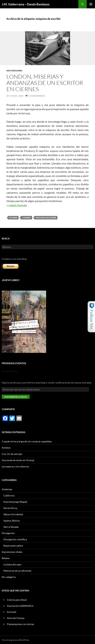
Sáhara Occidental (13, 514)
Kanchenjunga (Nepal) (15, 502)
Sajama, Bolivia (12, 521)
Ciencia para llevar (17, 600)
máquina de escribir (46, 218)
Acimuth (12, 612)
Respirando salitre (13, 546)
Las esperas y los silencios (15, 466)
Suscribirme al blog (16, 397)
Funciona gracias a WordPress (15, 640)
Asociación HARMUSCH (20, 606)
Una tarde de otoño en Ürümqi (18, 460)
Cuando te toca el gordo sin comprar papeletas (27, 441)
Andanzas (7, 489)
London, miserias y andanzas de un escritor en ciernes (45, 83)
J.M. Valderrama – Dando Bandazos (26, 4)
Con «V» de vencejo (12, 454)
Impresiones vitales (12, 552)
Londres (27, 218)
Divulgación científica (15, 539)
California (9, 495)
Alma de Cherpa (16, 618)
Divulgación (8, 533)
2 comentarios (37, 96)
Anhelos (6, 448)
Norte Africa (10, 508)
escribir (13, 218)
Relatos (6, 558)
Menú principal (91, 4)
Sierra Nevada (11, 527)
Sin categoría (14, 71)
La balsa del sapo (12, 564)
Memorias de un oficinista (17, 571)
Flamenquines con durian (21, 624)
